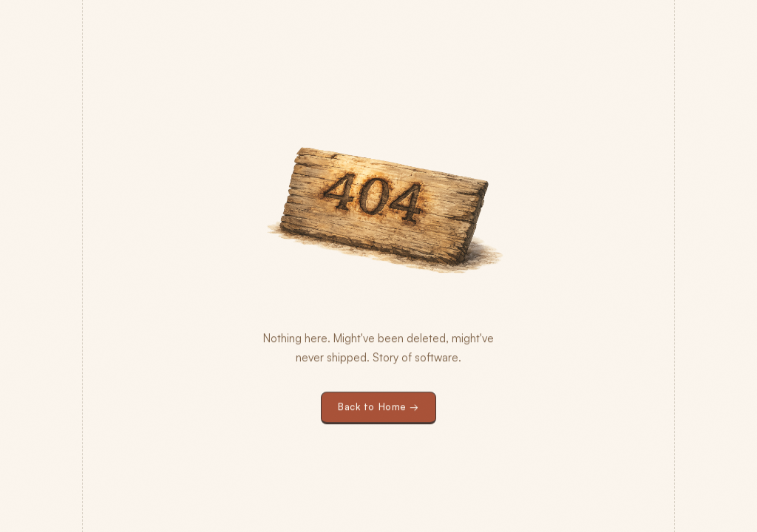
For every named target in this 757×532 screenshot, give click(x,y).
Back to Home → (378, 407)
